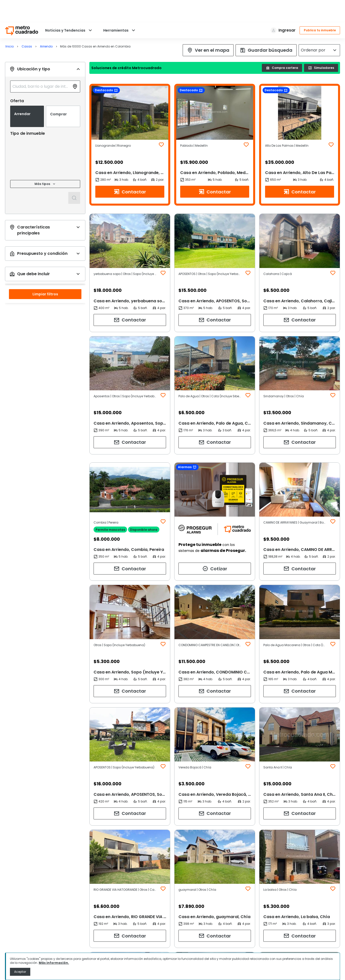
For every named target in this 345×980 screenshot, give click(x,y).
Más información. (54, 963)
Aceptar (20, 972)
